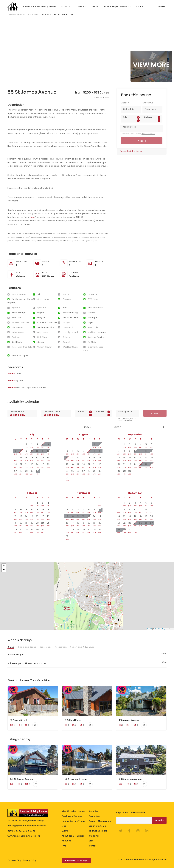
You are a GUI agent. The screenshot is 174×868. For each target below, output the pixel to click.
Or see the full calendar (131, 151)
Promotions (95, 816)
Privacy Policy (30, 860)
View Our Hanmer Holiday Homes (39, 6)
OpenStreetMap (160, 629)
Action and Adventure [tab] (82, 647)
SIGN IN (162, 6)
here (32, 217)
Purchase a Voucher (72, 816)
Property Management (100, 821)
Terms (95, 6)
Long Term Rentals (98, 826)
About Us (66, 6)
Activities (93, 811)
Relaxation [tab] (61, 647)
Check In (125, 103)
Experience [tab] (46, 647)
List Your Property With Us (116, 6)
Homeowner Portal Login (76, 860)
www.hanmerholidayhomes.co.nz (24, 836)
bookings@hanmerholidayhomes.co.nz (27, 826)
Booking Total (129, 127)
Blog (91, 841)
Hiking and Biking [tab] (27, 647)
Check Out (148, 103)
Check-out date (52, 411)
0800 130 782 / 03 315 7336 (21, 831)
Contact (140, 6)
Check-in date (17, 411)
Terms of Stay (14, 860)
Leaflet (150, 629)
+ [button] (4, 566)
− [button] (4, 570)
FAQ (64, 846)
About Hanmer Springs (73, 836)
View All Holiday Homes (73, 811)
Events (81, 6)
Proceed (142, 141)
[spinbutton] (131, 121)
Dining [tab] (11, 647)
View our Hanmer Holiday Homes (23, 14)
